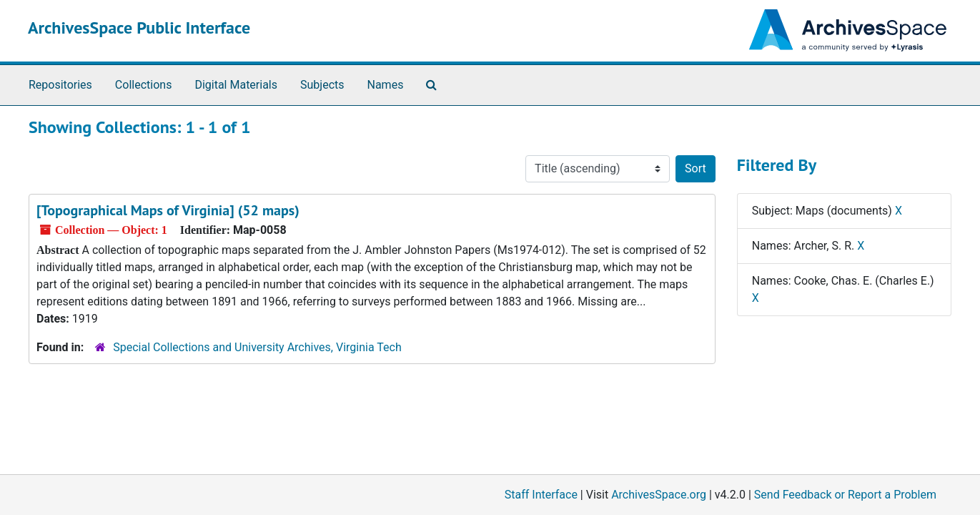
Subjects (322, 85)
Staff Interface (541, 495)
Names (386, 85)
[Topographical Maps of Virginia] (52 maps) (168, 210)
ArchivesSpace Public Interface (139, 28)
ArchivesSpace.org (659, 495)
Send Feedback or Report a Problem (845, 495)
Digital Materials (236, 85)
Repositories (60, 85)
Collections (144, 85)
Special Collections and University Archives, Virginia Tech (257, 347)
